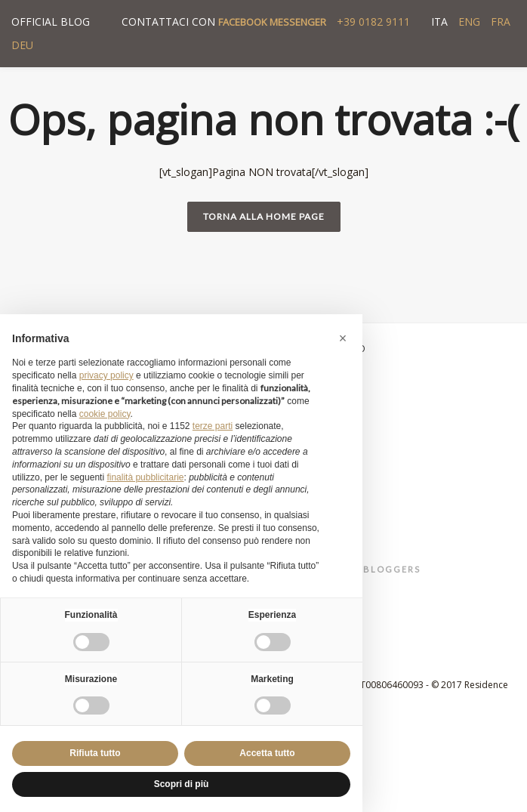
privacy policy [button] (106, 375)
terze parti (213, 426)
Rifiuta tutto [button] (95, 753)
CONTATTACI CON (224, 22)
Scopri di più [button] (182, 784)
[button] (343, 338)
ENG (469, 22)
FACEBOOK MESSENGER (272, 22)
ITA (439, 22)
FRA (501, 22)
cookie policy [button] (105, 414)
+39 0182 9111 (373, 22)
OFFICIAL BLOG (51, 22)
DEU (22, 45)
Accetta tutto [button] (267, 753)
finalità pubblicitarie (145, 477)
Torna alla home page (264, 216)
